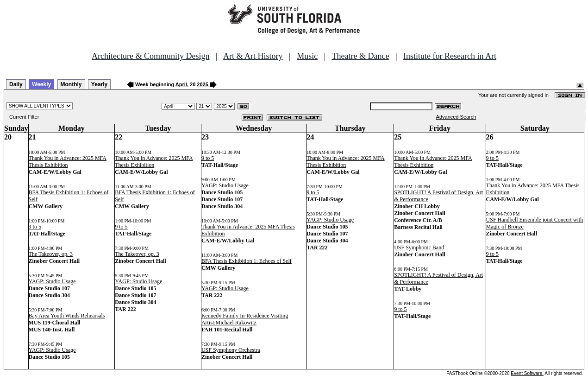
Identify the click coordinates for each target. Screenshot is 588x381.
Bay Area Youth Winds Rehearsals (67, 316)
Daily (16, 84)
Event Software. (527, 373)
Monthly (71, 84)
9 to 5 (35, 227)
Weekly (41, 84)
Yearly (99, 84)
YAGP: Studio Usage (52, 281)
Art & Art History (253, 56)
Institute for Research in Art (450, 56)
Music (307, 56)
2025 (202, 84)
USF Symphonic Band (419, 248)
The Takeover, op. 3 (51, 254)
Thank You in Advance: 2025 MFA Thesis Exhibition (68, 162)
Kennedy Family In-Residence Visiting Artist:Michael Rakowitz (245, 319)
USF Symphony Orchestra (231, 350)
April (181, 84)
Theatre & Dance (360, 56)
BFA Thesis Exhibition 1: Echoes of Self (247, 261)
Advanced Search (456, 117)
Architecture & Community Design (150, 56)
